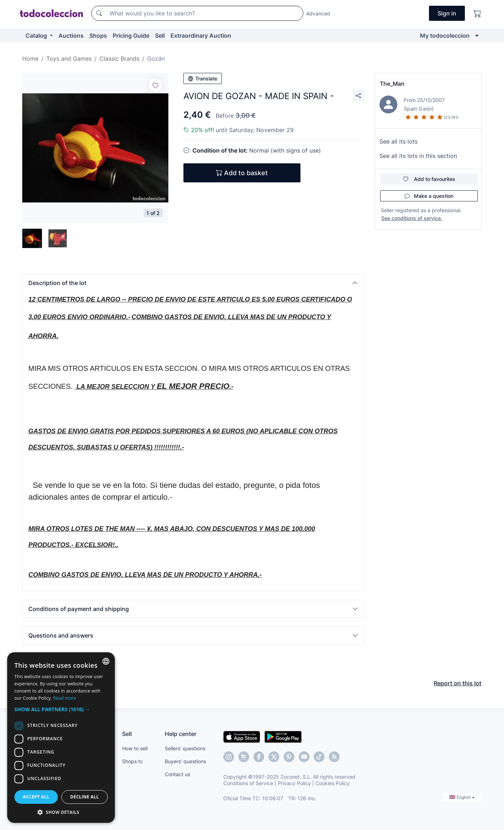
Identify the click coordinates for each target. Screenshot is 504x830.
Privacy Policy (294, 783)
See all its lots (398, 141)
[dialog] (61, 738)
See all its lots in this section (418, 156)
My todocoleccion (445, 36)
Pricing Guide (131, 36)
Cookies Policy (333, 783)
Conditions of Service (248, 783)
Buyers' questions (185, 761)
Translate (203, 78)
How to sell (135, 748)
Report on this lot (458, 683)
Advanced (318, 13)
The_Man (392, 84)
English (462, 797)
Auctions (71, 36)
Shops (98, 36)
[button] (193, 283)
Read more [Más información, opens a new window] (65, 698)
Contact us (178, 774)
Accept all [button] (36, 797)
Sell (160, 36)
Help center (181, 734)
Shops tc (132, 761)
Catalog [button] (37, 36)
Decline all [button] (85, 797)
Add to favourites (429, 179)
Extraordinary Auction (201, 36)
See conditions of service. (412, 218)
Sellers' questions (185, 748)
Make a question (429, 196)
